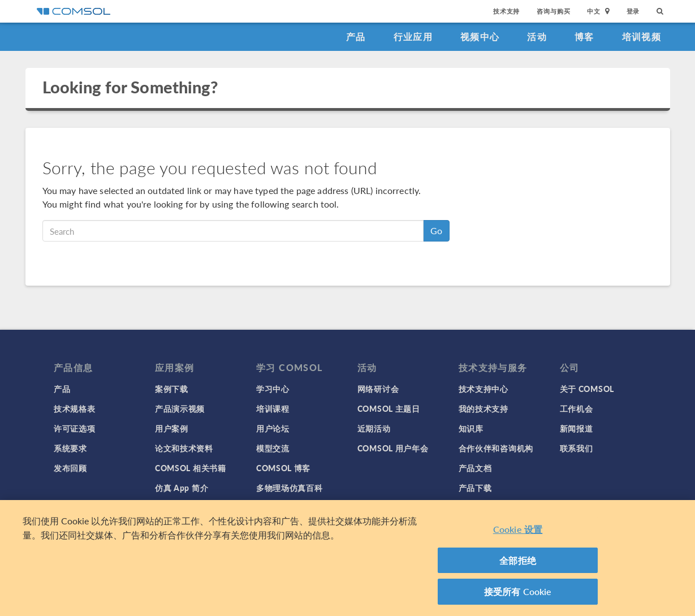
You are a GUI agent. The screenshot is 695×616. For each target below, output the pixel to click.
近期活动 (374, 428)
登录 (633, 11)
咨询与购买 (553, 11)
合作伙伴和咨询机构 (496, 448)
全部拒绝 (518, 560)
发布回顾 (70, 468)
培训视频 (642, 36)
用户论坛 (273, 428)
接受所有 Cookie (518, 591)
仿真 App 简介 (182, 488)
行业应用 (413, 36)
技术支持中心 (484, 389)
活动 (537, 36)
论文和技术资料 (184, 448)
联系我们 (577, 448)
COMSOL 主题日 (389, 408)
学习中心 (273, 389)
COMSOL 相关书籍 (191, 468)
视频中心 (480, 36)
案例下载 (172, 389)
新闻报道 (577, 428)
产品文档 (475, 468)
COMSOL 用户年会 (393, 448)
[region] (347, 558)
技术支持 (506, 11)
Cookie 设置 (518, 529)
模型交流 (273, 448)
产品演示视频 (180, 408)
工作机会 (577, 408)
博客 (584, 36)
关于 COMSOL (587, 389)
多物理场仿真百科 (290, 488)
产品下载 (475, 488)
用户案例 (172, 428)
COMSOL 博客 (283, 468)
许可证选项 (75, 428)
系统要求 (70, 448)
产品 (356, 36)
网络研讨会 (378, 389)
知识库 (471, 428)
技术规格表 (75, 408)
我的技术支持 (484, 408)
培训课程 (273, 408)
